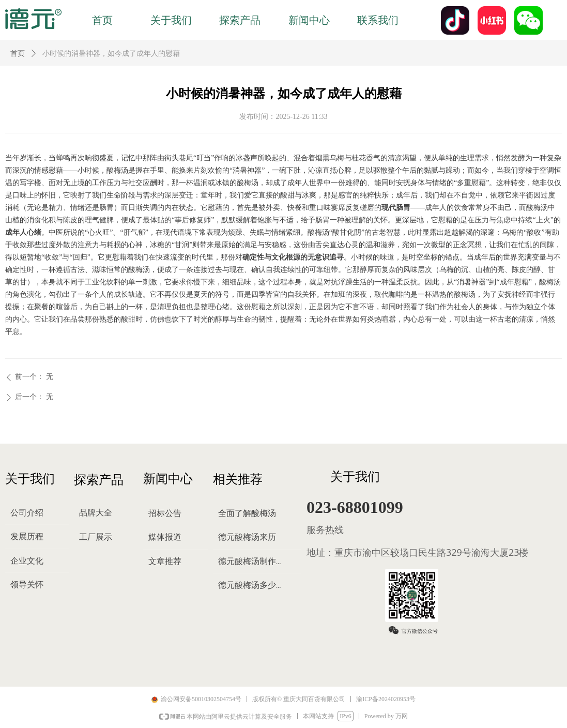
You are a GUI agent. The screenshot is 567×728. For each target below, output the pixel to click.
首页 (18, 54)
